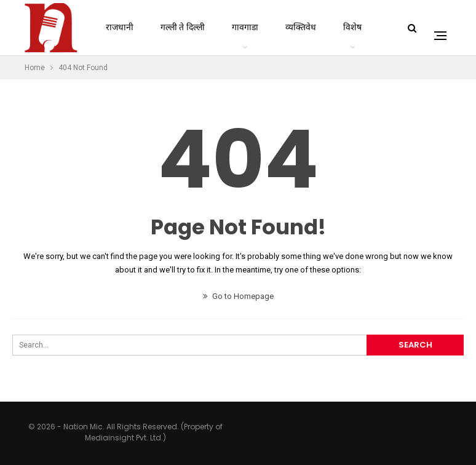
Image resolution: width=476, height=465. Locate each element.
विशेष (352, 27)
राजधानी (120, 27)
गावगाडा (245, 27)
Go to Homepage (238, 296)
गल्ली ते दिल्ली (183, 27)
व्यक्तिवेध (301, 27)
